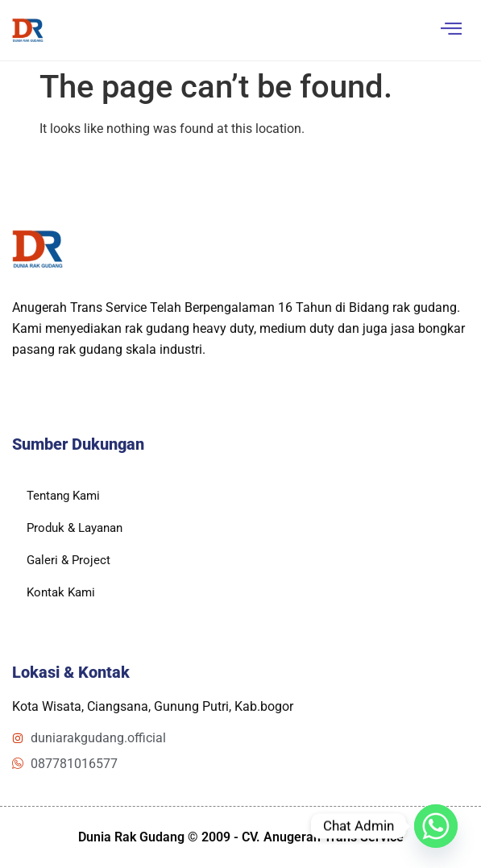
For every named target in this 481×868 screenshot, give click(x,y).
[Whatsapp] (436, 826)
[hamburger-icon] (451, 30)
